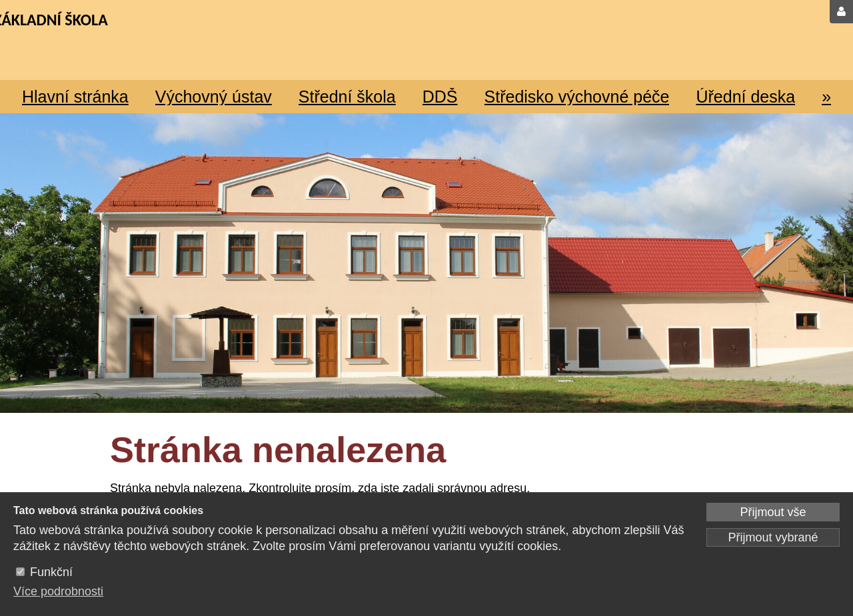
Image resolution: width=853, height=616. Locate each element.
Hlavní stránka (75, 97)
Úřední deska (745, 97)
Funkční (51, 572)
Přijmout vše (773, 512)
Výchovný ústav (214, 97)
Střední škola (347, 97)
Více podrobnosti (58, 591)
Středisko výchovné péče (577, 97)
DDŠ (440, 97)
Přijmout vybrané (773, 537)
